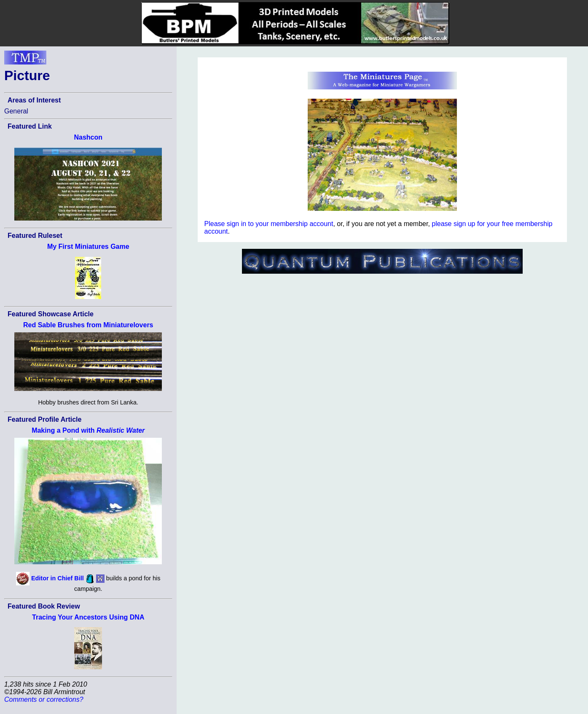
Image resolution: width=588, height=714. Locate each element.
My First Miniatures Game (88, 247)
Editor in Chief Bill (58, 578)
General (16, 111)
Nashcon (88, 137)
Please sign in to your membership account (269, 224)
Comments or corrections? (44, 699)
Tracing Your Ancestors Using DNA (88, 617)
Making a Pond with (88, 430)
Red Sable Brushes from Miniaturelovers (88, 325)
